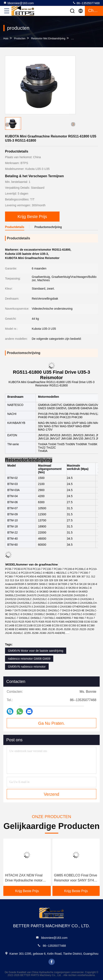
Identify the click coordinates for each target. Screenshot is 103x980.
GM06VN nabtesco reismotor (27, 667)
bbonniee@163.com (19, 3)
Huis (6, 38)
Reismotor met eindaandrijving (48, 38)
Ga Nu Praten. (52, 723)
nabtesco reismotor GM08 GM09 (29, 659)
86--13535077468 (86, 3)
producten (20, 38)
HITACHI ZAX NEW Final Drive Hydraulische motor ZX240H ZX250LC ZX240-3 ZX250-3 (26, 878)
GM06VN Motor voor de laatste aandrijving (36, 651)
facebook (52, 962)
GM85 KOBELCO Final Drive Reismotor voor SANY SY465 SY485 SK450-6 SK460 (76, 878)
